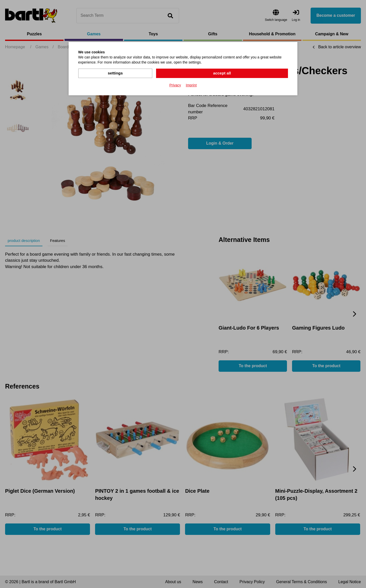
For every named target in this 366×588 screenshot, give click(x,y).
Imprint (191, 85)
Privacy (175, 85)
